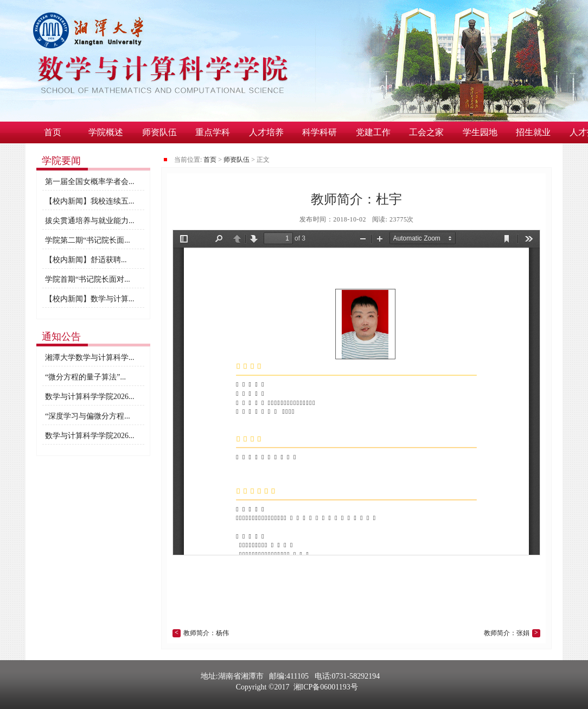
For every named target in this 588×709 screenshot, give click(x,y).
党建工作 (373, 132)
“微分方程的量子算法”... (85, 377)
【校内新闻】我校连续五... (90, 201)
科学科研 (319, 132)
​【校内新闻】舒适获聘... (86, 260)
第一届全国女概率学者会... (90, 182)
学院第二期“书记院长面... (88, 240)
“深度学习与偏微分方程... (88, 416)
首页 (53, 132)
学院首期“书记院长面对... (88, 279)
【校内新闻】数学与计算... (90, 299)
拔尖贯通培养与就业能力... (90, 221)
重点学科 (213, 132)
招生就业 (533, 132)
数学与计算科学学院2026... (90, 397)
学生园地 (480, 132)
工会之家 (426, 132)
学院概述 (106, 132)
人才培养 (266, 132)
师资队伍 (159, 132)
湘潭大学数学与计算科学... (90, 357)
